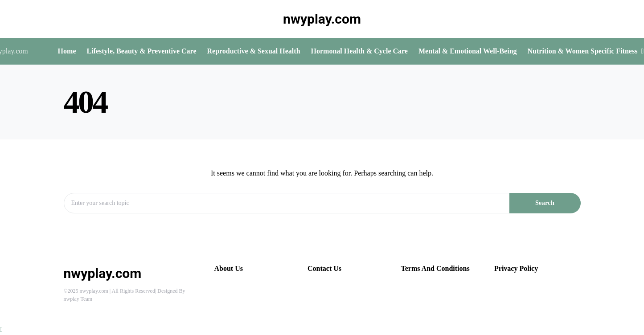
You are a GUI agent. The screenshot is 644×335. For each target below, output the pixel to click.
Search (545, 203)
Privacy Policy (516, 268)
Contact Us (324, 268)
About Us (229, 268)
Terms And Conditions (435, 268)
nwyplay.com (322, 19)
